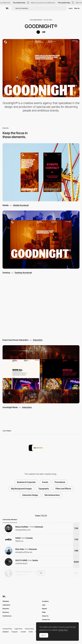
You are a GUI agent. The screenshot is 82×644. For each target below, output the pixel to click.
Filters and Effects (63, 489)
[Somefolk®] (38, 32)
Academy (45, 601)
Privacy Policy (29, 629)
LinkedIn (23, 632)
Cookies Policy (7, 629)
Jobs (44, 605)
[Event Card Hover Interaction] (41, 307)
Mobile (6, 205)
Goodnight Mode (10, 407)
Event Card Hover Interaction (15, 340)
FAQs (44, 612)
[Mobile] (41, 172)
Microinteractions (52, 495)
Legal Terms (19, 629)
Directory (6, 612)
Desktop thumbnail (23, 273)
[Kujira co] (44, 32)
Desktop (6, 273)
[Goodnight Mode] (41, 374)
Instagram (15, 632)
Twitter (31, 632)
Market (44, 609)
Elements (6, 609)
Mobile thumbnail (21, 205)
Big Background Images (21, 489)
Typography (44, 489)
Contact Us (46, 620)
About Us (45, 616)
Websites (6, 601)
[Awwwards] (7, 8)
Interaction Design (30, 495)
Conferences (7, 616)
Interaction (38, 340)
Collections (6, 605)
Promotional (60, 482)
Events (45, 482)
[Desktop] (41, 240)
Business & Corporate (26, 482)
